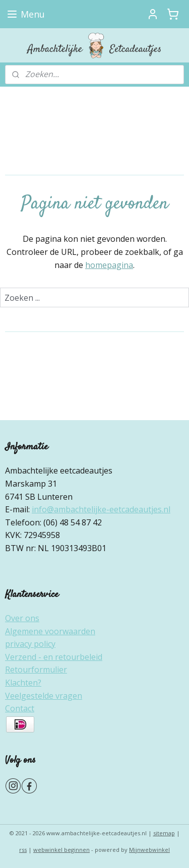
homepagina (109, 265)
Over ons (22, 618)
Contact (20, 708)
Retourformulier (36, 670)
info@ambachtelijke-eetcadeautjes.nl (101, 509)
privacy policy (30, 644)
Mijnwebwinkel (149, 850)
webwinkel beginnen (61, 850)
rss (23, 850)
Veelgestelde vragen (44, 696)
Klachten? (23, 683)
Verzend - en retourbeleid (54, 657)
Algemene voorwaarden (50, 631)
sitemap (164, 833)
